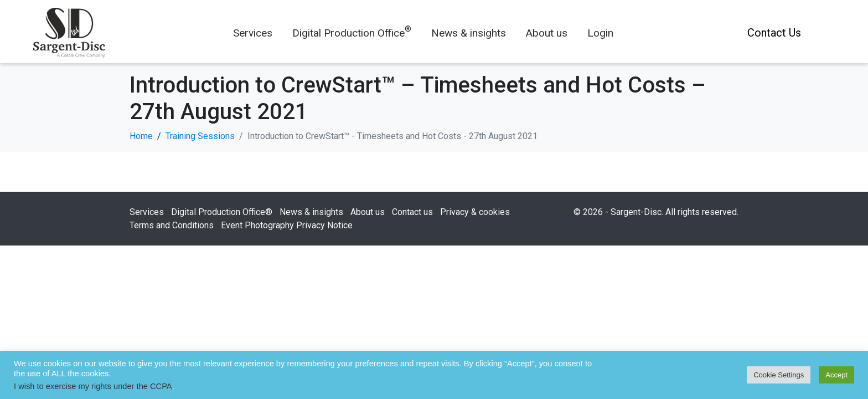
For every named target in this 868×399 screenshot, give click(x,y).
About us (547, 33)
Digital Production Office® (222, 212)
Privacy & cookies (475, 212)
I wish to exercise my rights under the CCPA (93, 386)
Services (253, 33)
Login (600, 33)
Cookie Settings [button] (779, 375)
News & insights (469, 33)
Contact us (412, 212)
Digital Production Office (352, 33)
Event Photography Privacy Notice (287, 225)
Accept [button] (836, 375)
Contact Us (774, 33)
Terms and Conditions (172, 225)
